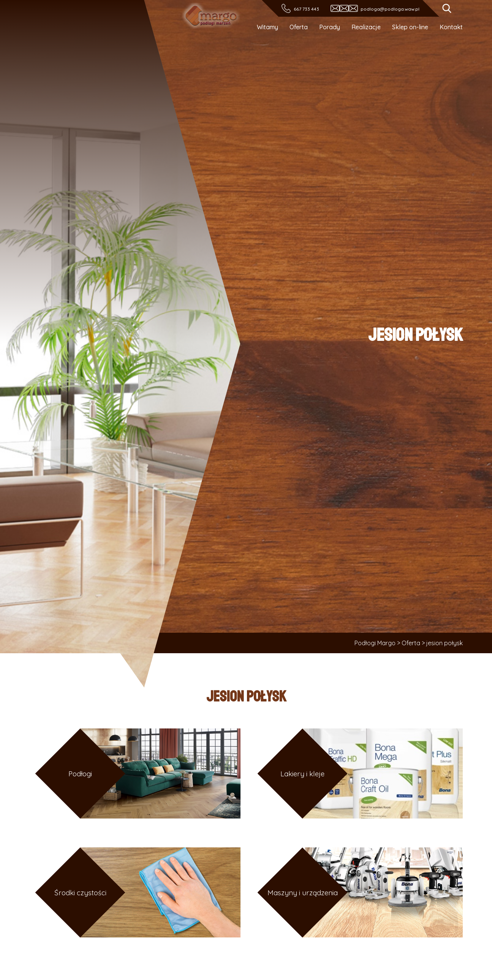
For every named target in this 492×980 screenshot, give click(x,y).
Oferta (299, 27)
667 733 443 (306, 9)
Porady (330, 27)
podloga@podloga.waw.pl (390, 9)
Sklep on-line (410, 27)
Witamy (267, 27)
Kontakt (451, 27)
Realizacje (366, 27)
